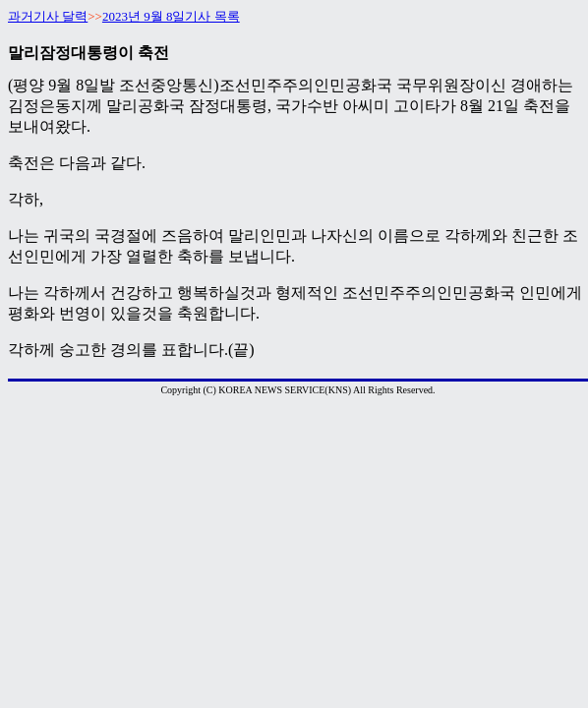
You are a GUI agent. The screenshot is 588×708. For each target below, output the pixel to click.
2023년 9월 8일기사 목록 (171, 16)
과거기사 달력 (48, 16)
